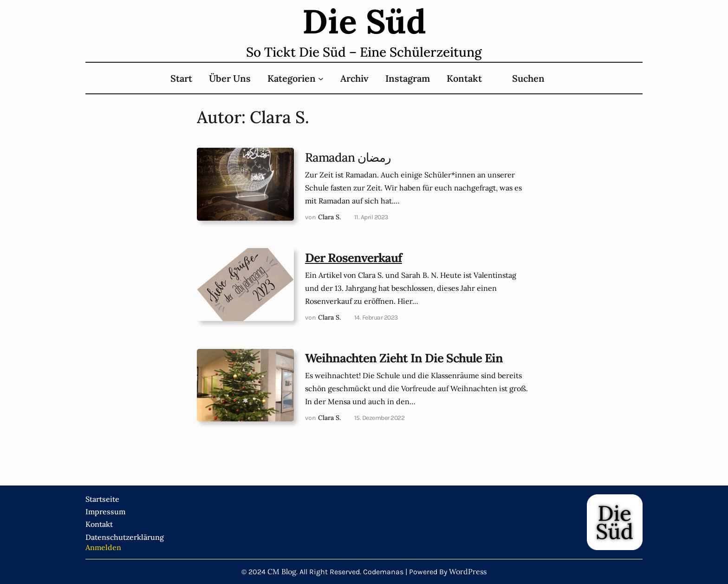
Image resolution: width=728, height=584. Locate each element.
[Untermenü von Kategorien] (321, 78)
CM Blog (282, 571)
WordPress (468, 571)
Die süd (364, 21)
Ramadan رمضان (348, 158)
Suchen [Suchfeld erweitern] (528, 78)
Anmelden (103, 547)
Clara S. (329, 217)
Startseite (102, 499)
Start (181, 78)
